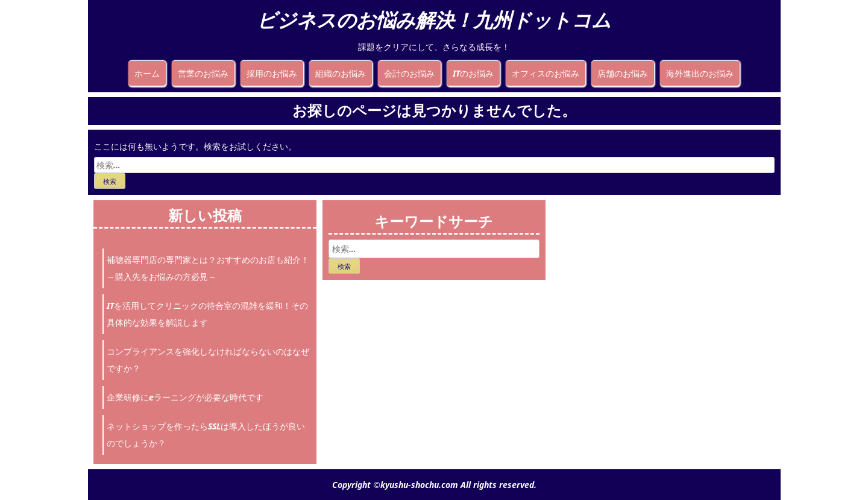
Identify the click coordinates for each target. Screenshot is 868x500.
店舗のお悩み (623, 73)
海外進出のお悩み (700, 73)
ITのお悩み (473, 73)
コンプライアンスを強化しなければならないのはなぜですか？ (208, 360)
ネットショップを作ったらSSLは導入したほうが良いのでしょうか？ (206, 435)
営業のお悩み (203, 73)
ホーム (147, 73)
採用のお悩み (272, 73)
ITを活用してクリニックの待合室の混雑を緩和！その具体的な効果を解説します (207, 314)
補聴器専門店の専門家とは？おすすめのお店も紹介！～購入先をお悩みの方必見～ (208, 268)
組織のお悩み (341, 73)
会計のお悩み (409, 73)
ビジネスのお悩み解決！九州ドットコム (434, 20)
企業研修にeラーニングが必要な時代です (185, 397)
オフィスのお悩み (546, 73)
